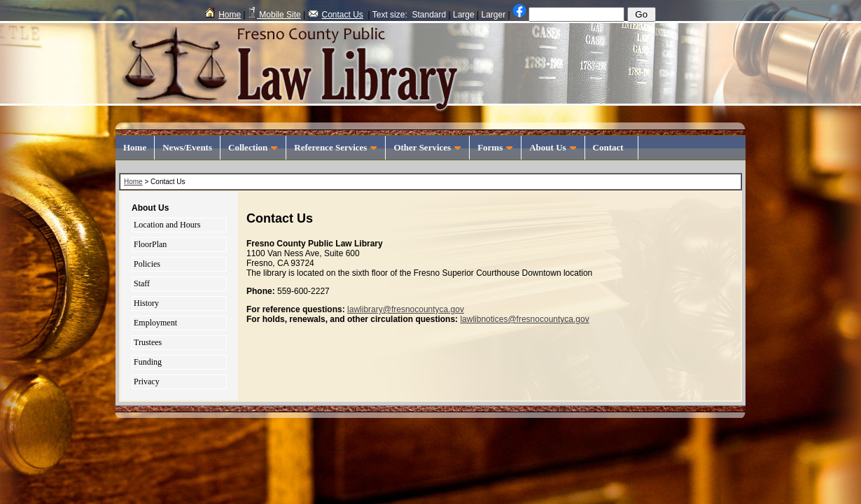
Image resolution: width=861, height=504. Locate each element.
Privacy (147, 381)
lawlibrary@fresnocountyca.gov (406, 309)
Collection (253, 147)
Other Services (427, 147)
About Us (553, 147)
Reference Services (336, 147)
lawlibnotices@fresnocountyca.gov (524, 319)
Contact (612, 147)
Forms (495, 147)
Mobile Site (274, 15)
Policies (147, 264)
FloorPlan (150, 244)
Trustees (148, 342)
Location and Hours (167, 225)
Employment (155, 323)
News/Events (187, 147)
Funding (148, 362)
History (146, 303)
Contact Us (336, 15)
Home (223, 15)
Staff (142, 283)
